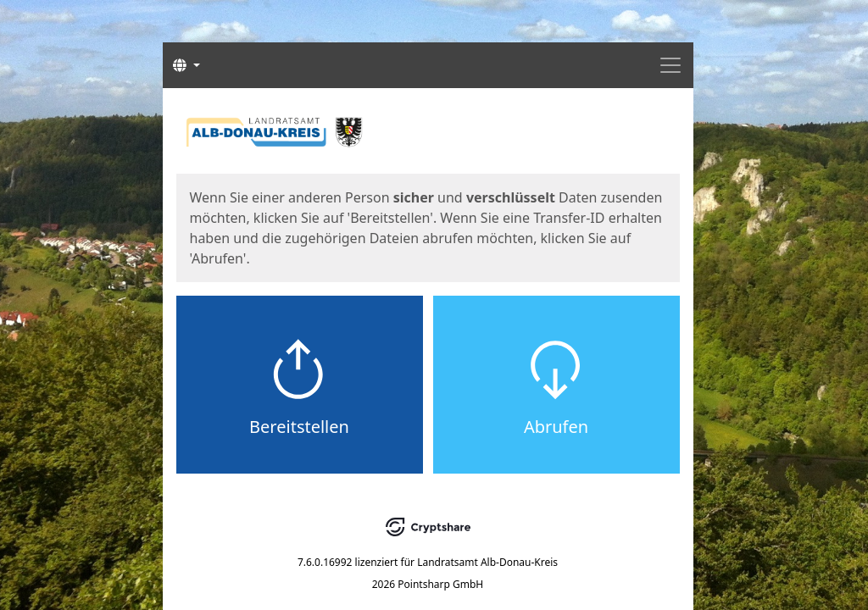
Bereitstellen (299, 427)
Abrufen (556, 427)
